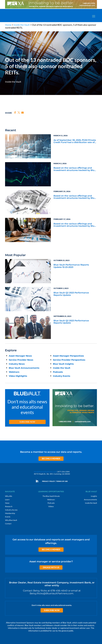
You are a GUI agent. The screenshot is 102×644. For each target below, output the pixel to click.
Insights (94, 496)
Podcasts (58, 372)
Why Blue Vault (11, 520)
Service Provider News (21, 360)
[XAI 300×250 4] (75, 426)
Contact (8, 524)
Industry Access (11, 510)
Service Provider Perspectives (69, 360)
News (7, 503)
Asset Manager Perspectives (68, 356)
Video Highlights (18, 376)
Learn (7, 500)
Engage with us (51, 567)
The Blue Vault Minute (51, 496)
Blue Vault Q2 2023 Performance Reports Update (71, 294)
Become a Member (51, 459)
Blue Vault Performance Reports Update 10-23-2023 (71, 266)
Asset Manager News (20, 356)
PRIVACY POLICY (49, 481)
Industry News (17, 364)
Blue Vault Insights (63, 364)
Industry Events (62, 376)
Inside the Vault (22, 25)
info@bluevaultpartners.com (45, 472)
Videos (51, 506)
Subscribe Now (27, 422)
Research (9, 506)
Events (8, 517)
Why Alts (9, 496)
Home (8, 25)
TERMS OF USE (62, 481)
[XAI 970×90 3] (51, 8)
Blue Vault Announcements (24, 368)
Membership (10, 513)
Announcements (90, 500)
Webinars (14, 372)
